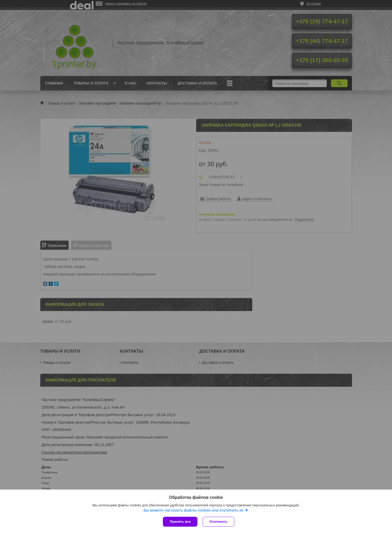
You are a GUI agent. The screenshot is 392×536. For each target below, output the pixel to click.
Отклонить (218, 522)
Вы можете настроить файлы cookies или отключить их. (194, 510)
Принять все (180, 522)
